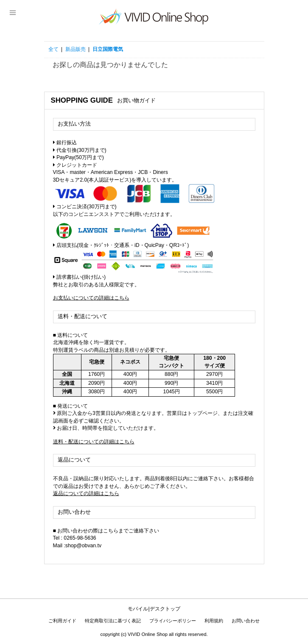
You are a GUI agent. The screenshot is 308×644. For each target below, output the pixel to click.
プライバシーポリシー (173, 621)
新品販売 (76, 49)
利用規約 (214, 621)
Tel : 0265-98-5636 (75, 538)
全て (53, 49)
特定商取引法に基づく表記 (113, 621)
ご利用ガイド (62, 621)
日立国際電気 (108, 49)
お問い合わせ (246, 621)
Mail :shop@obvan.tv (77, 546)
